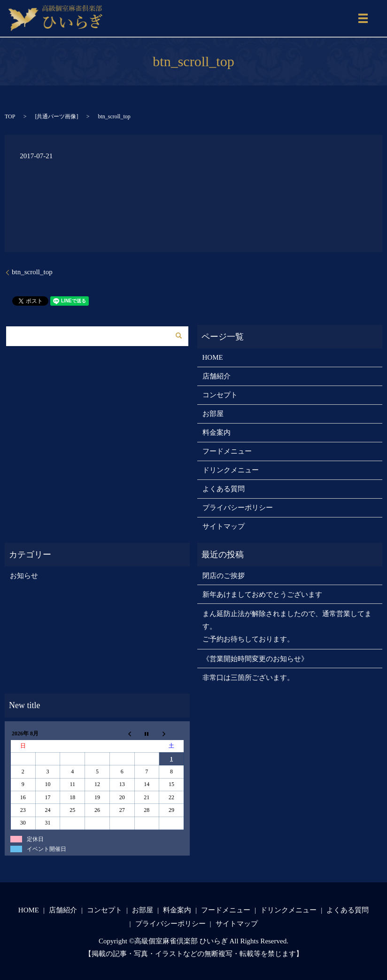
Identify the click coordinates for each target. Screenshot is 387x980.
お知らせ (24, 576)
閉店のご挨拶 (224, 576)
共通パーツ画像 (56, 116)
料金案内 (217, 432)
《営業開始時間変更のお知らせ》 (255, 659)
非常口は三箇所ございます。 (248, 678)
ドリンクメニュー (231, 470)
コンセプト (220, 395)
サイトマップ (224, 526)
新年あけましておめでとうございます (262, 594)
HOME (213, 357)
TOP (10, 116)
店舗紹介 (217, 376)
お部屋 (213, 414)
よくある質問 (224, 489)
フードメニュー (227, 451)
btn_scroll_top (32, 272)
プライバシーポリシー (238, 508)
